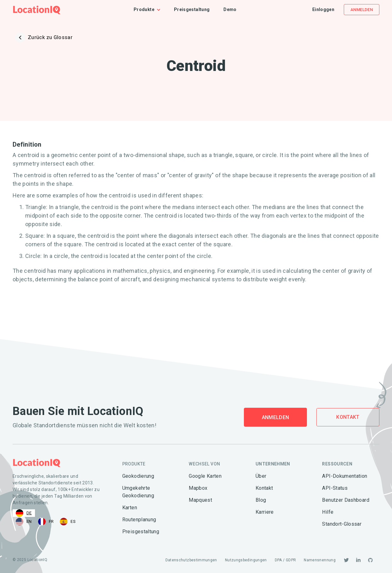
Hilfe (328, 512)
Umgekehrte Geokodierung (138, 492)
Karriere (265, 512)
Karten (130, 508)
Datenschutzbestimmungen (191, 560)
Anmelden (362, 10)
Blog (261, 500)
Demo (230, 9)
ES (68, 522)
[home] (37, 10)
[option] (24, 522)
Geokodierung (138, 476)
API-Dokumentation (345, 476)
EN (24, 522)
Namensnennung (320, 560)
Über (261, 476)
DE (24, 513)
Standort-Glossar (342, 524)
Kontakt (348, 417)
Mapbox (198, 488)
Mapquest (200, 500)
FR (46, 522)
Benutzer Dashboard (346, 500)
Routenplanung (139, 520)
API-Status (335, 488)
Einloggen (323, 9)
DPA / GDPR (285, 560)
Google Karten (205, 476)
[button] (150, 10)
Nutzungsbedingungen (246, 560)
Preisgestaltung (192, 9)
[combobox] (24, 513)
